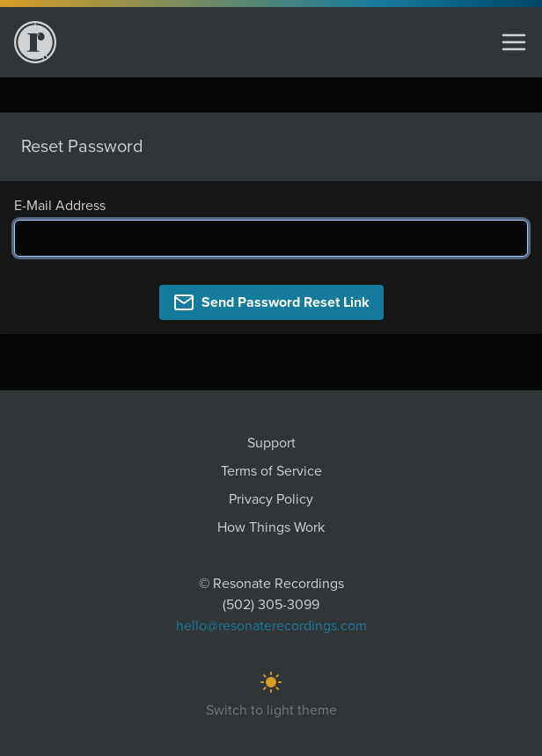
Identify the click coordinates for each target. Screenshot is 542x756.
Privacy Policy (271, 499)
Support (271, 443)
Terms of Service (271, 471)
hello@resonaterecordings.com (271, 626)
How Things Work (271, 527)
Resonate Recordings (278, 584)
